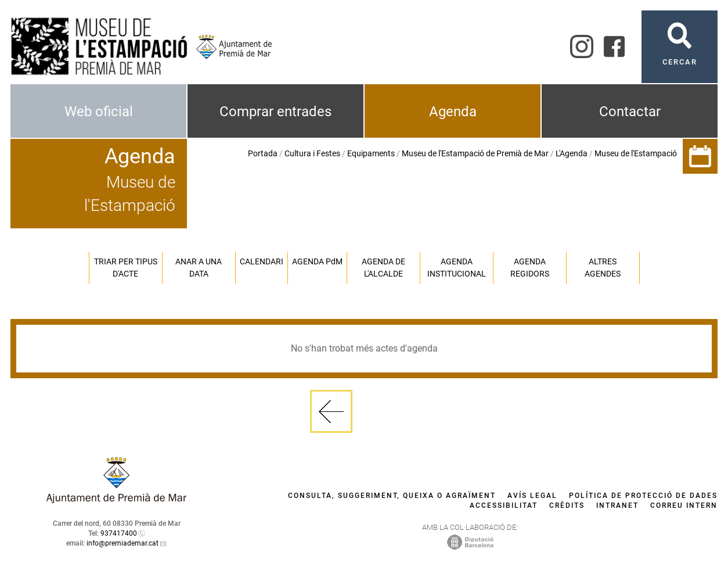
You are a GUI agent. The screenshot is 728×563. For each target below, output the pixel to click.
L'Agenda (572, 153)
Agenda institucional (457, 268)
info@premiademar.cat (122, 543)
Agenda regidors (530, 268)
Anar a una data (199, 268)
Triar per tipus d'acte (126, 268)
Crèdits (567, 505)
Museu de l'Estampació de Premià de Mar (475, 153)
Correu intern (684, 505)
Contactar (630, 112)
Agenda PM (317, 261)
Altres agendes (603, 268)
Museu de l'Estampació (636, 153)
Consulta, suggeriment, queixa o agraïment (392, 496)
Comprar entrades (275, 112)
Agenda (453, 112)
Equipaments (371, 153)
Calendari (262, 261)
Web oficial (99, 112)
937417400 (119, 533)
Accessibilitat (504, 505)
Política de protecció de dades (643, 496)
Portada (263, 153)
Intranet (617, 505)
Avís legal (532, 496)
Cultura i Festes (312, 153)
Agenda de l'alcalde (383, 268)
